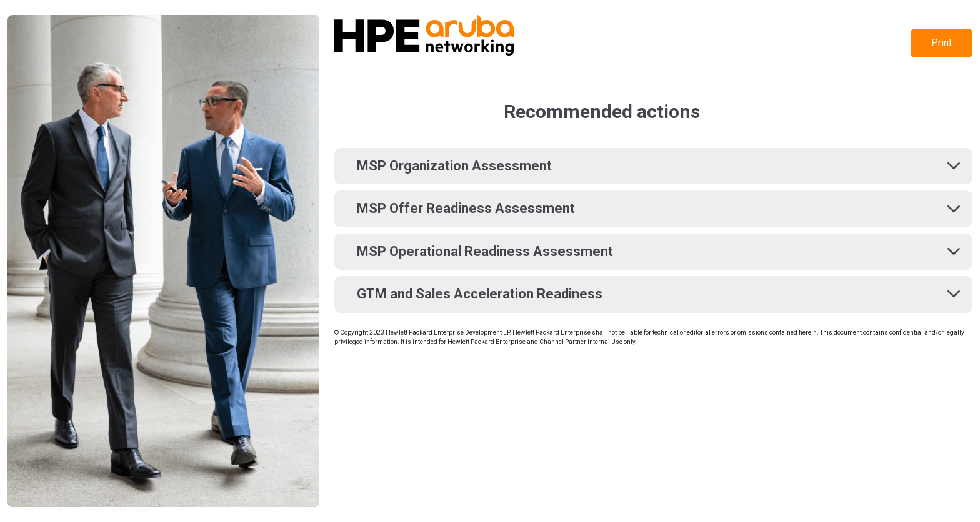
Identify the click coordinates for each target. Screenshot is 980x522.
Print (942, 43)
